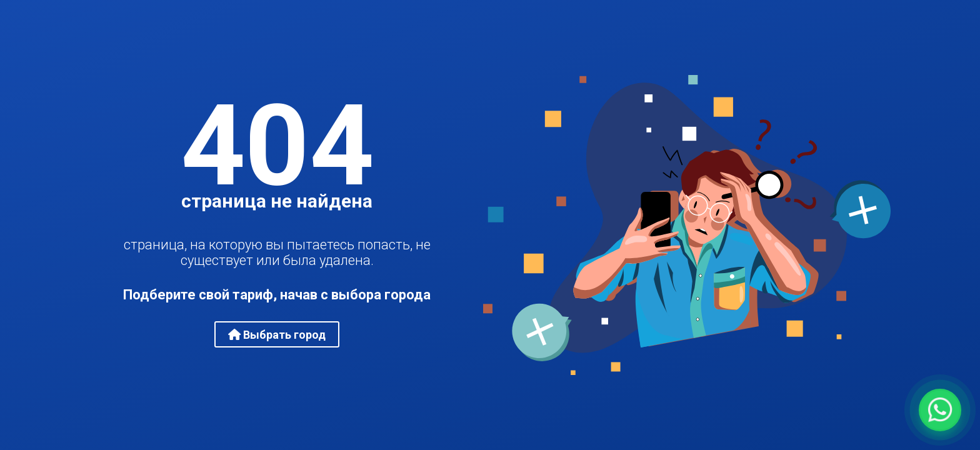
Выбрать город (277, 335)
